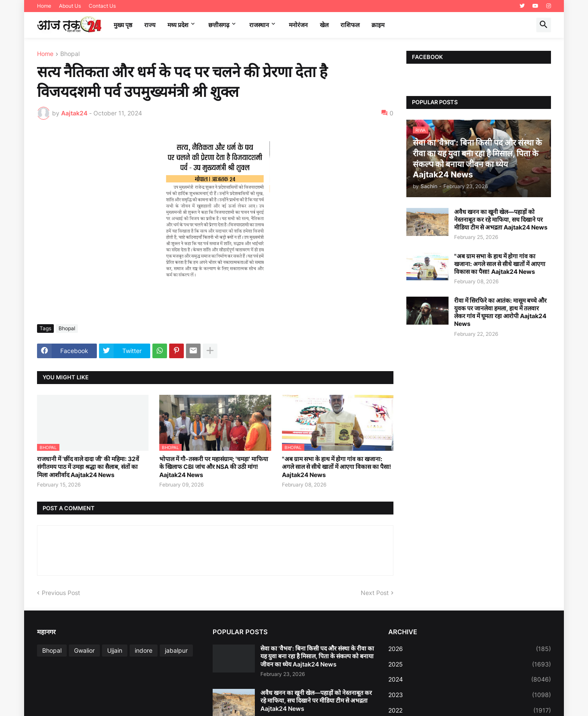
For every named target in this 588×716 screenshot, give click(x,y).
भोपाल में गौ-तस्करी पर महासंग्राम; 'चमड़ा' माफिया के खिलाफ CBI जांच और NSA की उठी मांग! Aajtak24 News (214, 466)
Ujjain (115, 650)
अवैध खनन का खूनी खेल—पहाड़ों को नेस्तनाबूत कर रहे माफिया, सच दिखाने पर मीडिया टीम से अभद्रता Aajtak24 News (501, 219)
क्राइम (378, 25)
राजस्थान (259, 25)
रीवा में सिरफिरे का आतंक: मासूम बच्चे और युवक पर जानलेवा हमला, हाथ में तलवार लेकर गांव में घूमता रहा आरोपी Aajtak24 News (500, 312)
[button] (544, 25)
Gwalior (84, 650)
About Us (70, 6)
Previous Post (61, 593)
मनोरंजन (298, 25)
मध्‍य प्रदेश (178, 25)
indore (144, 650)
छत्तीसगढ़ (219, 25)
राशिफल (350, 25)
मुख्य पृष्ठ (123, 25)
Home (44, 6)
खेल (324, 25)
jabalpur (176, 650)
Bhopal (70, 54)
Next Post (375, 593)
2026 (470, 649)
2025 (470, 664)
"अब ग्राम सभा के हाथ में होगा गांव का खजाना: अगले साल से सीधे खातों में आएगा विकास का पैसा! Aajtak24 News (337, 466)
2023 (470, 695)
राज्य (150, 25)
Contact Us (102, 6)
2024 (470, 679)
